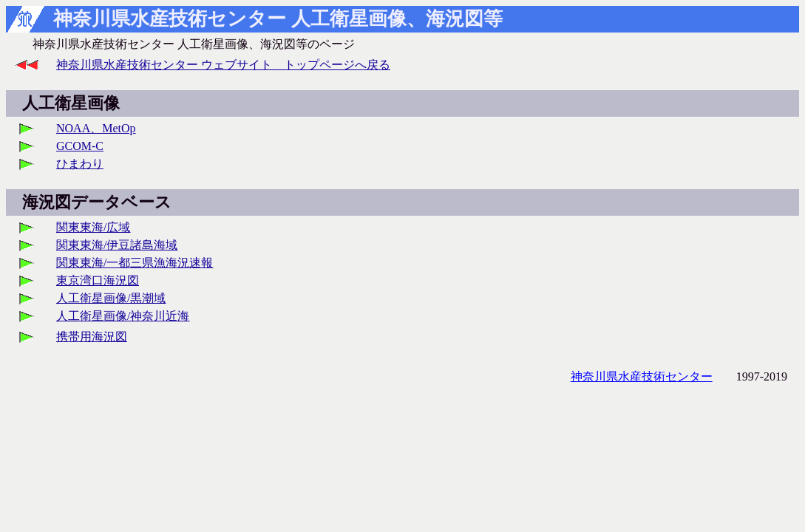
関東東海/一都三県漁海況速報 (135, 263)
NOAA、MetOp (96, 128)
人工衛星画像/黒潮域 (111, 298)
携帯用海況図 (92, 337)
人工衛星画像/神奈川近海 (123, 316)
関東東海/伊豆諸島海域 (117, 245)
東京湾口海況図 (98, 280)
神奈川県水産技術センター (642, 376)
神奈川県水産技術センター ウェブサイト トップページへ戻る (223, 65)
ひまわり (80, 164)
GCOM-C (80, 146)
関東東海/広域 (93, 227)
